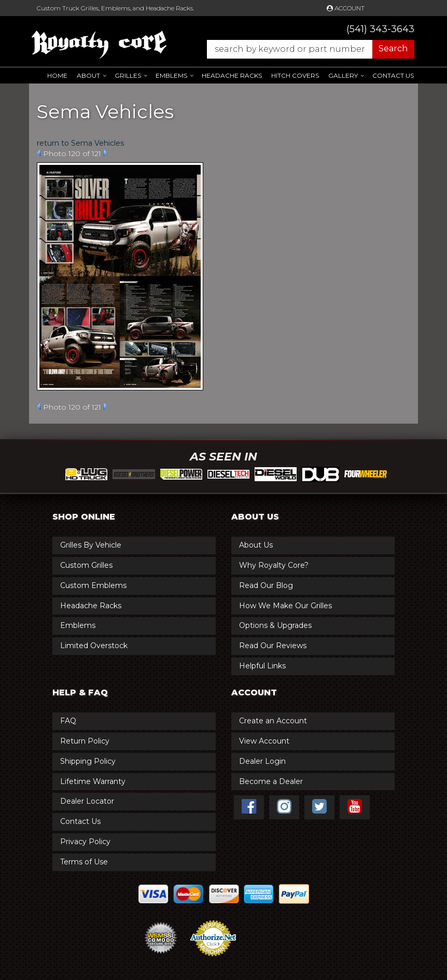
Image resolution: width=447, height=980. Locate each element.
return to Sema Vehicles (80, 143)
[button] (305, 49)
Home (57, 75)
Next (106, 153)
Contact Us (393, 75)
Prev (39, 153)
